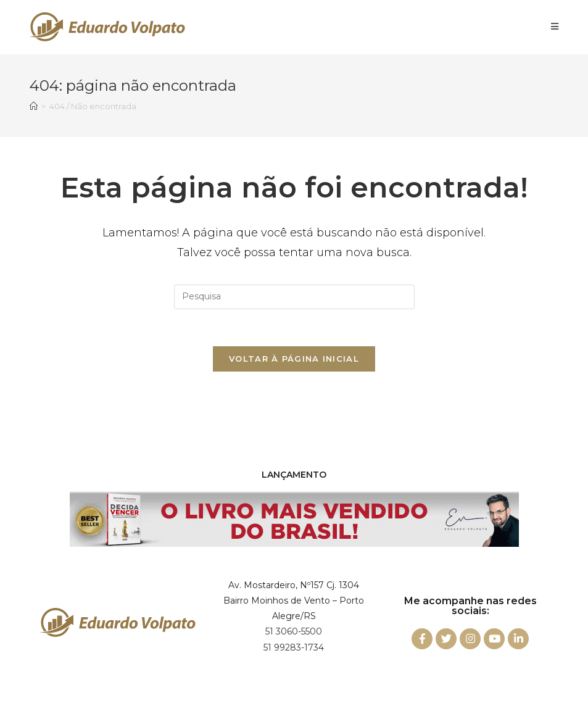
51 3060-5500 (294, 631)
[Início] (34, 106)
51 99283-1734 (294, 647)
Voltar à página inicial (294, 359)
